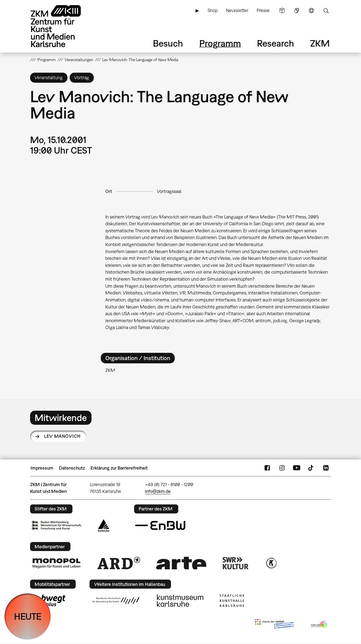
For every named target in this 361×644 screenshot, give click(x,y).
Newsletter (237, 10)
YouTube (297, 468)
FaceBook (267, 468)
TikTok (311, 468)
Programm (220, 43)
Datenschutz (72, 468)
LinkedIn (326, 468)
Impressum (42, 468)
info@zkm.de (158, 491)
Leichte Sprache (282, 11)
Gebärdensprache (297, 11)
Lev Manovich (62, 436)
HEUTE (28, 616)
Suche (326, 11)
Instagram (282, 468)
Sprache (311, 11)
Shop (213, 10)
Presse (263, 10)
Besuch (168, 43)
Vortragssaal (169, 191)
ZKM (320, 43)
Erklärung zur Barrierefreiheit (119, 468)
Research (276, 43)
